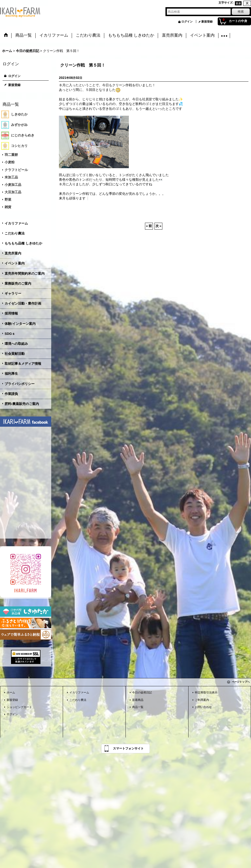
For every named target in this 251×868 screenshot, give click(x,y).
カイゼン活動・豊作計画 (23, 303)
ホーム (11, 692)
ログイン (187, 22)
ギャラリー (13, 293)
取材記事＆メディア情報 (23, 364)
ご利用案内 (202, 700)
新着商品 (138, 700)
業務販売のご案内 (18, 283)
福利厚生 (11, 374)
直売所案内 (13, 253)
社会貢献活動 (15, 354)
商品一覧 (138, 707)
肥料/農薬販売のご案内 (22, 404)
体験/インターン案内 (20, 324)
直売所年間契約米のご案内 (25, 274)
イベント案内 (15, 263)
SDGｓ (10, 334)
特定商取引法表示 (206, 692)
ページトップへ (241, 682)
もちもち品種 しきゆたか (23, 243)
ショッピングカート (19, 707)
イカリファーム (16, 223)
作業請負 (11, 394)
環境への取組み (16, 344)
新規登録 (207, 22)
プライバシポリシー (20, 384)
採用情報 (11, 313)
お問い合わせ (203, 707)
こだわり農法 (15, 233)
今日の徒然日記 (142, 692)
